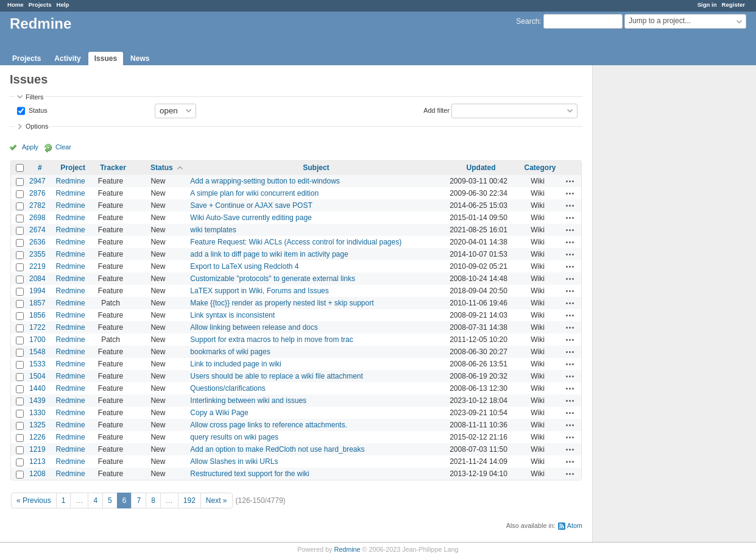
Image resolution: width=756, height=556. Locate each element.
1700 (37, 340)
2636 (37, 242)
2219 (37, 266)
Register (733, 5)
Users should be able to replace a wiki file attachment (276, 376)
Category (540, 168)
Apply (30, 147)
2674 (37, 230)
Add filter (436, 110)
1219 (37, 449)
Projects (40, 5)
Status (37, 110)
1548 (37, 352)
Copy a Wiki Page (219, 413)
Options (37, 126)
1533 (37, 364)
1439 (37, 401)
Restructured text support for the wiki (249, 474)
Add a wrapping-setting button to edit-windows (265, 181)
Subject (316, 168)
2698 (37, 218)
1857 (37, 303)
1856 (37, 315)
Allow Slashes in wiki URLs (234, 462)
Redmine (71, 181)
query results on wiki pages (234, 437)
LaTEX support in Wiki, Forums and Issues (259, 291)
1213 (37, 462)
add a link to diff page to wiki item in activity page (269, 254)
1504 (37, 376)
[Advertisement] (654, 257)
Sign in (707, 5)
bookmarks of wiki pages (230, 352)
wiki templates (213, 230)
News (140, 59)
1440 (37, 388)
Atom (575, 526)
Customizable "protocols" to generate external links (273, 279)
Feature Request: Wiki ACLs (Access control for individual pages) (296, 242)
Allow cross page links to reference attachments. (268, 425)
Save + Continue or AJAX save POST (251, 205)
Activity (67, 59)
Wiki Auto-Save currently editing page (251, 218)
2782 (37, 205)
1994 (37, 291)
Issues (106, 59)
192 (189, 501)
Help (63, 5)
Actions (570, 181)
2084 (37, 279)
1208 (37, 474)
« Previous (34, 501)
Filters (34, 97)
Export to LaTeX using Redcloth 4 (244, 266)
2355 (37, 254)
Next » (217, 501)
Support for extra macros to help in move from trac (271, 340)
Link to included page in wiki (235, 364)
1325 (37, 425)
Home (16, 5)
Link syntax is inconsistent (232, 315)
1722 (37, 327)
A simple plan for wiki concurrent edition (254, 193)
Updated (481, 168)
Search (528, 21)
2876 (37, 193)
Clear (63, 147)
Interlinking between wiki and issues (248, 401)
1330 (37, 413)
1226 (37, 437)
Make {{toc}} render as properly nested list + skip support (282, 303)
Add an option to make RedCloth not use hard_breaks (277, 449)
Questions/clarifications (228, 388)
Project (73, 168)
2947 (37, 181)
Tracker (113, 168)
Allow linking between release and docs (254, 327)
